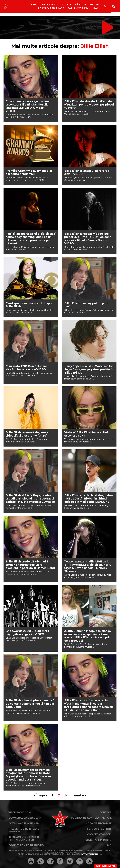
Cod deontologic (99, 834)
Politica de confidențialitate (91, 818)
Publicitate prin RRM (98, 840)
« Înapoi (40, 795)
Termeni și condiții (99, 829)
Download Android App (25, 818)
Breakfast (50, 4)
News (95, 8)
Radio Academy (78, 8)
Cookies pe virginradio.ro (26, 845)
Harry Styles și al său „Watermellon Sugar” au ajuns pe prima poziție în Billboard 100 (89, 369)
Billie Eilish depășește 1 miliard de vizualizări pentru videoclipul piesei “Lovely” (89, 105)
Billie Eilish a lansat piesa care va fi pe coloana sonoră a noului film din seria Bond (30, 704)
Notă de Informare (99, 823)
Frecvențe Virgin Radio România (24, 830)
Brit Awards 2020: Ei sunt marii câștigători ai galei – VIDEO (27, 633)
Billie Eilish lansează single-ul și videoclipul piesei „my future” (28, 434)
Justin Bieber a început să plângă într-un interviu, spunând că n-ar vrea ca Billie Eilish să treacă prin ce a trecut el (88, 636)
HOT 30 (94, 4)
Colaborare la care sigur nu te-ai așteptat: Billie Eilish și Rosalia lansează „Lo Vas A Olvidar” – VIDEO (28, 106)
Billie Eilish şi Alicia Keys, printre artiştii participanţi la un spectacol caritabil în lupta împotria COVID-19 (30, 499)
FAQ (109, 845)
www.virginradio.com (92, 854)
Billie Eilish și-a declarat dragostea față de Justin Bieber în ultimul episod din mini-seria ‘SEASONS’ (88, 499)
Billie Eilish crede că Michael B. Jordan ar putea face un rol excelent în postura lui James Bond (30, 565)
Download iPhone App (24, 823)
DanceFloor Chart (51, 8)
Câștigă (81, 4)
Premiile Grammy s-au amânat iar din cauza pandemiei (29, 172)
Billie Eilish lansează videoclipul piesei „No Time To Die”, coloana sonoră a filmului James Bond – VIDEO (88, 239)
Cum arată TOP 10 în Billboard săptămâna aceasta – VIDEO (26, 368)
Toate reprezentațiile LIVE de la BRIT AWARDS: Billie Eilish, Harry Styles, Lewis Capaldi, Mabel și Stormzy (88, 566)
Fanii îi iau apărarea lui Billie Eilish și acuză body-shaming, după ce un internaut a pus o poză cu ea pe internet (31, 239)
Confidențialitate (105, 866)
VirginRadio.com (20, 812)
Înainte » (79, 795)
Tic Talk (66, 4)
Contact (106, 812)
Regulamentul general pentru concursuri (24, 838)
